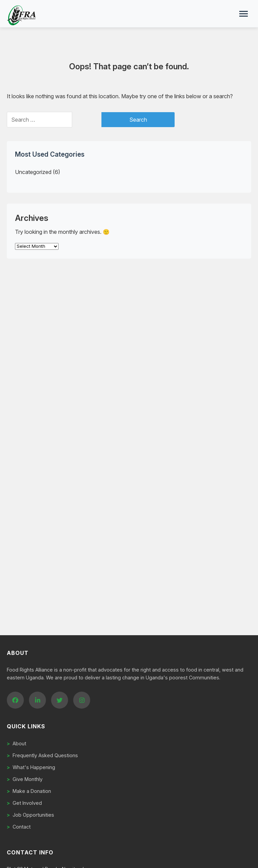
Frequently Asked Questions (42, 755)
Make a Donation (29, 791)
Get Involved (24, 803)
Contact (19, 827)
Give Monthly (25, 779)
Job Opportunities (30, 815)
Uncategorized (33, 172)
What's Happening (31, 767)
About (17, 743)
